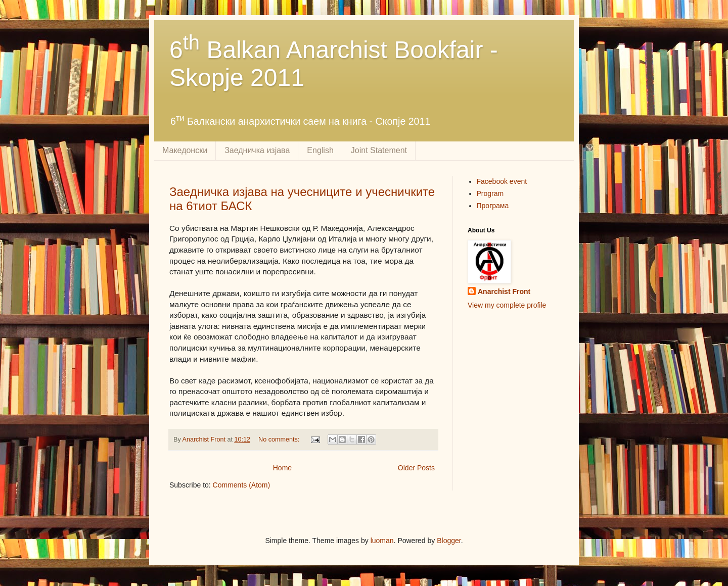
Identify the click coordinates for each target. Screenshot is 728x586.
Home (282, 468)
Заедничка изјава (257, 150)
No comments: (280, 439)
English (320, 150)
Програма (493, 206)
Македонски (185, 150)
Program (490, 193)
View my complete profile (507, 305)
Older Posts (416, 468)
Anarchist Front (504, 291)
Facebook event (502, 181)
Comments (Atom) (242, 485)
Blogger (449, 541)
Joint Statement (379, 150)
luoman (382, 541)
